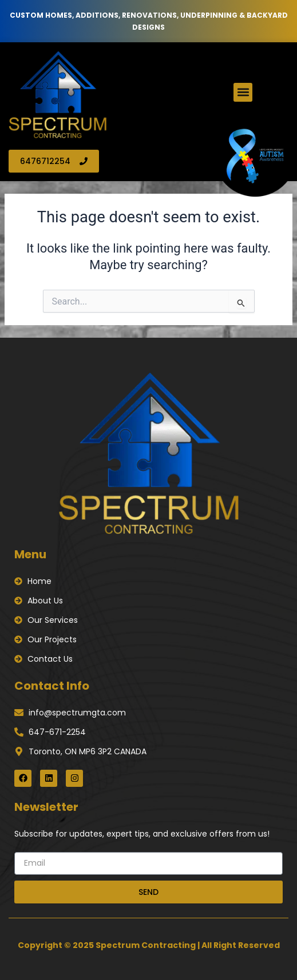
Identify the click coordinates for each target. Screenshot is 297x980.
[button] (243, 92)
